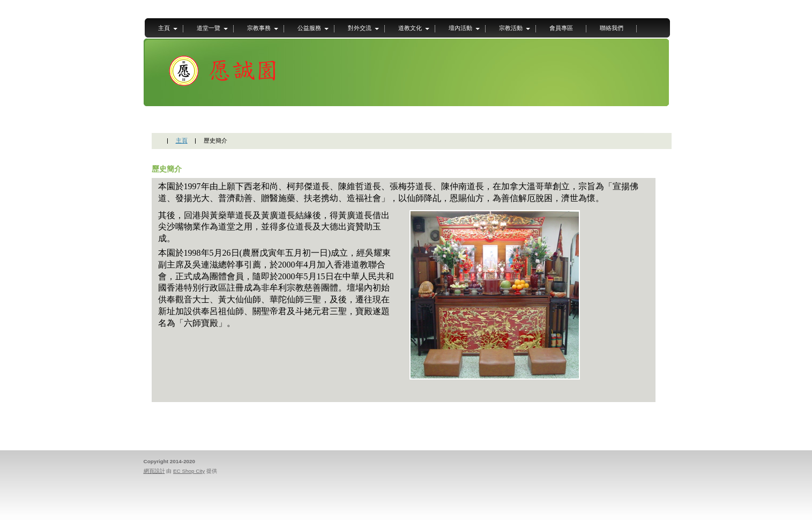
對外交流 (360, 28)
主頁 (164, 28)
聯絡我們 (612, 28)
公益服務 (309, 28)
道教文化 (410, 28)
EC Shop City (189, 471)
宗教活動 (511, 28)
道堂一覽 (208, 28)
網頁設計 (154, 471)
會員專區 (561, 28)
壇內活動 (460, 28)
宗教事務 (259, 28)
